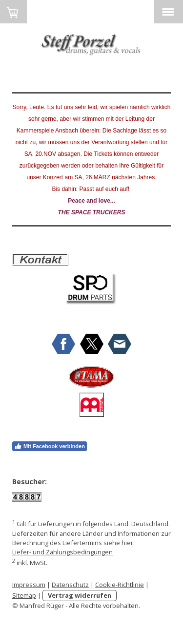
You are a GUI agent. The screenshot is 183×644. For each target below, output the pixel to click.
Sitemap (24, 595)
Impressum (29, 585)
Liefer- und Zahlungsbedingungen (62, 552)
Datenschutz (70, 585)
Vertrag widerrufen (80, 595)
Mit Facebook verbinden (50, 446)
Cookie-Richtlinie (120, 585)
